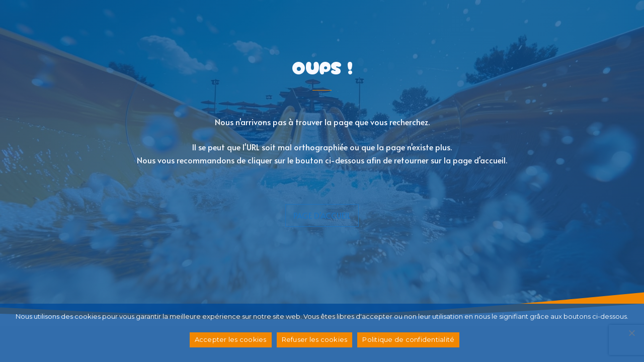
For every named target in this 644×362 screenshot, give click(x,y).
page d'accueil (322, 215)
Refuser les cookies (315, 339)
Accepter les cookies (231, 339)
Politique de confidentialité (408, 339)
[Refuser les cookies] (631, 333)
